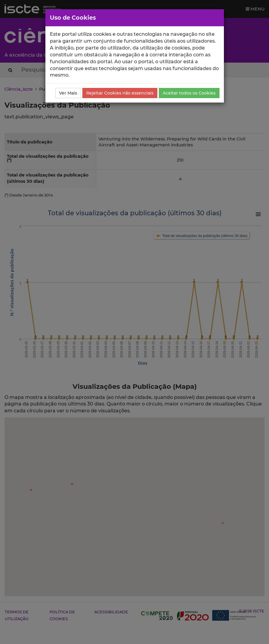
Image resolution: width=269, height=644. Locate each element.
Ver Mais (68, 93)
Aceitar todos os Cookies (189, 93)
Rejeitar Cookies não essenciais (120, 93)
